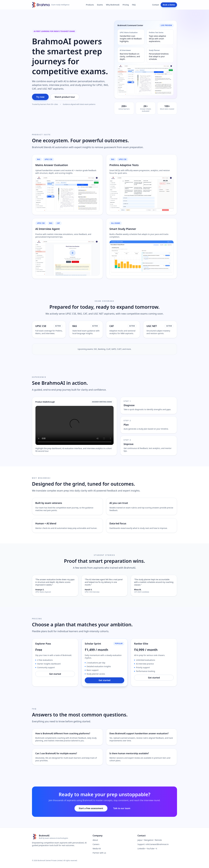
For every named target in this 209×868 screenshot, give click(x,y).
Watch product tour (65, 97)
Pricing (126, 5)
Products (90, 5)
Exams (100, 5)
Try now (40, 97)
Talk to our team (122, 808)
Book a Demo (169, 5)
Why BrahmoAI (113, 5)
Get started (55, 674)
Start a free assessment (91, 808)
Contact (156, 5)
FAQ (134, 5)
